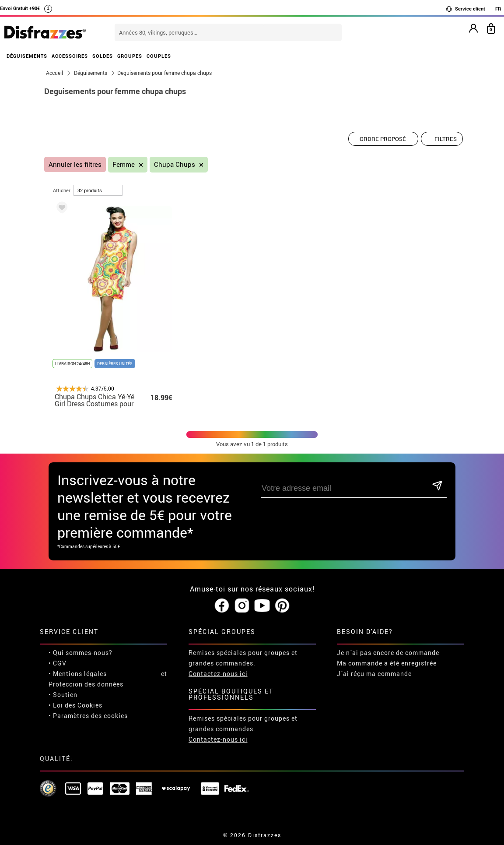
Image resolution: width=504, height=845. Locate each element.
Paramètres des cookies (90, 716)
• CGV (58, 663)
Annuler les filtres (75, 164)
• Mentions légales (78, 674)
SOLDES (103, 56)
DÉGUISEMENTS (27, 56)
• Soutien (63, 695)
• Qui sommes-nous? (80, 653)
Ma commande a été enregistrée (387, 663)
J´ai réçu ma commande (374, 674)
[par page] (98, 190)
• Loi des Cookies (75, 705)
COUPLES (159, 56)
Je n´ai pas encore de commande (388, 653)
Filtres (446, 139)
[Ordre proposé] (383, 139)
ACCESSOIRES (70, 56)
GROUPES (130, 56)
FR (498, 9)
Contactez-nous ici (218, 674)
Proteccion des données (86, 684)
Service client (465, 9)
